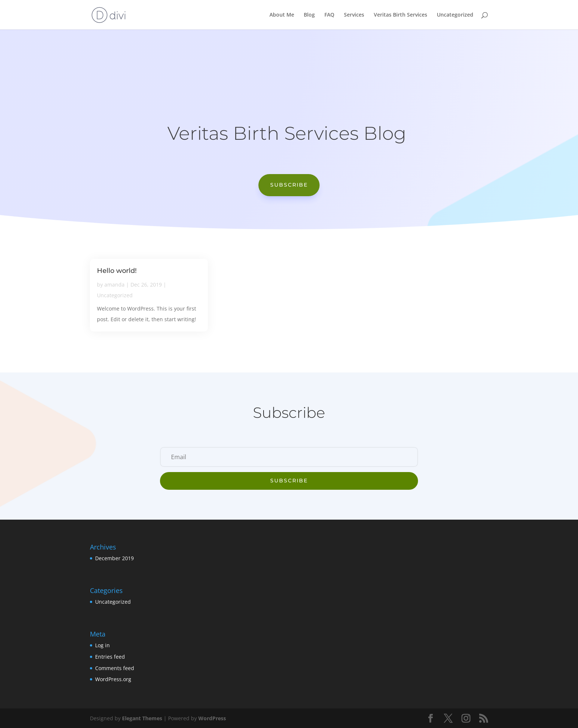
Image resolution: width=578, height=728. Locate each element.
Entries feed (110, 657)
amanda (114, 285)
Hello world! (117, 271)
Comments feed (115, 668)
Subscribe (289, 185)
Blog (309, 15)
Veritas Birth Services (401, 15)
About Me (282, 15)
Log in (102, 645)
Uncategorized (455, 15)
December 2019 (114, 558)
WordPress (212, 718)
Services (354, 15)
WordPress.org (113, 679)
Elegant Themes (142, 718)
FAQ (329, 15)
